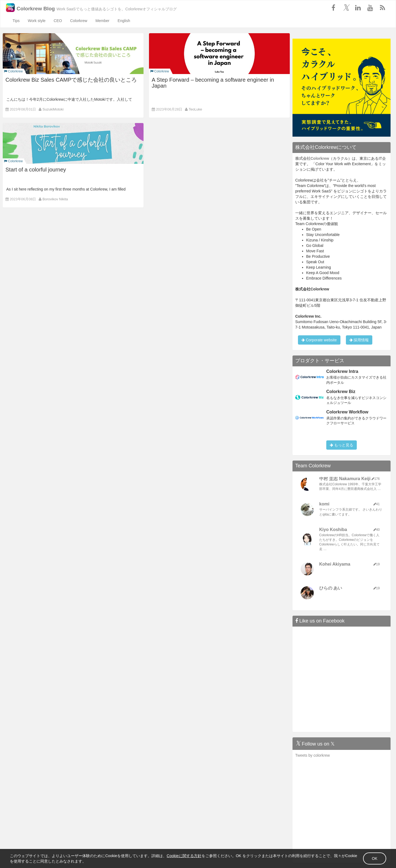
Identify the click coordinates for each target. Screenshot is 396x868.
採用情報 (359, 340)
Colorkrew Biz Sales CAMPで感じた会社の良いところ (71, 80)
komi (324, 504)
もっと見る (342, 445)
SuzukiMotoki (53, 109)
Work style (37, 21)
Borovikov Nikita (55, 199)
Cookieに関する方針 (202, 854)
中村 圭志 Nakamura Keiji (345, 479)
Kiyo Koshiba (333, 530)
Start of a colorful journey (36, 170)
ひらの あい (331, 588)
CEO (58, 21)
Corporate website (319, 340)
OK (357, 857)
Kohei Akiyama (335, 564)
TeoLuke (195, 109)
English (124, 21)
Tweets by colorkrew (313, 755)
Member (102, 21)
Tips (16, 21)
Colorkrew (79, 21)
